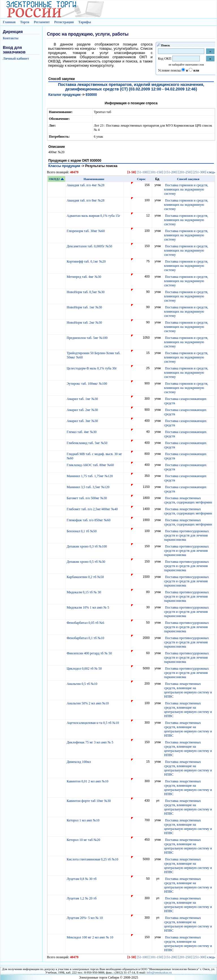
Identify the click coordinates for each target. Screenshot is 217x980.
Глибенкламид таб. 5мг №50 (87, 443)
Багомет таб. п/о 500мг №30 (87, 498)
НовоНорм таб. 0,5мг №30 (86, 292)
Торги (25, 22)
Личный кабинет (16, 59)
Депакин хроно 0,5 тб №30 (86, 562)
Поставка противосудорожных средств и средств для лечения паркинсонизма (187, 535)
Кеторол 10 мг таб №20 (84, 840)
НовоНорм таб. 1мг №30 (85, 307)
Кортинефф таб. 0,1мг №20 (87, 261)
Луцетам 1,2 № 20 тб (82, 898)
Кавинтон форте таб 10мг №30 (89, 801)
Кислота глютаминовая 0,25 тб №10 (93, 859)
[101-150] (156, 172)
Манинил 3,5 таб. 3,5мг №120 (88, 487)
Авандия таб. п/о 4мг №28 (86, 185)
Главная (9, 22)
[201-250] (185, 172)
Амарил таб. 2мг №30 (83, 410)
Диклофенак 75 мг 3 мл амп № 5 (91, 742)
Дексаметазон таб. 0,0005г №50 (90, 246)
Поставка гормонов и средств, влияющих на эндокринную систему (186, 189)
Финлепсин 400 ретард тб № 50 (90, 653)
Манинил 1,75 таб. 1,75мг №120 (90, 476)
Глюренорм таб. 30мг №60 (86, 231)
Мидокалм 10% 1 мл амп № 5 (88, 607)
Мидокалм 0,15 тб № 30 (84, 592)
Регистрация (64, 22)
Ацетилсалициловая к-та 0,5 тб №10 (93, 723)
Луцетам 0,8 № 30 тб (82, 879)
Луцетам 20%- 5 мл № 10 (85, 918)
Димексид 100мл (79, 762)
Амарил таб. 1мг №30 (83, 399)
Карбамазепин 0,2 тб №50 (86, 577)
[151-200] (171, 172)
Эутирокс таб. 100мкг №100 (87, 384)
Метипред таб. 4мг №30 (84, 277)
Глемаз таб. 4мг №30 (82, 432)
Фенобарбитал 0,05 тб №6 (86, 623)
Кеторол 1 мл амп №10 (83, 820)
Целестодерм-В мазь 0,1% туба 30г (92, 368)
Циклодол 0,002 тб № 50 (85, 669)
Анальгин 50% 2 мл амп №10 (88, 703)
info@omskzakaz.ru (159, 972)
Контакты (11, 38)
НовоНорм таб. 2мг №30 (85, 323)
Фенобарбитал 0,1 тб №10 (86, 638)
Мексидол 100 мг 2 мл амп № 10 (90, 937)
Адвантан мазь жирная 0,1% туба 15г (94, 216)
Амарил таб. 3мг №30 (83, 421)
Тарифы (85, 22)
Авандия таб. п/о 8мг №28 (86, 200)
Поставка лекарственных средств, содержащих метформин (188, 500)
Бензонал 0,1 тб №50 (82, 531)
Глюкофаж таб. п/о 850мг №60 (89, 520)
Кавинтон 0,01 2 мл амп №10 (88, 781)
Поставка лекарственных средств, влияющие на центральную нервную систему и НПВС (188, 690)
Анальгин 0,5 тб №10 (83, 684)
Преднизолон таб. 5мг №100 (88, 338)
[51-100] (143, 172)
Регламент (42, 22)
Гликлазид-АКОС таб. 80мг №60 (91, 465)
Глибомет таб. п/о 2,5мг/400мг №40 (93, 509)
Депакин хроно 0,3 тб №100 (87, 546)
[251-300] (199, 172)
